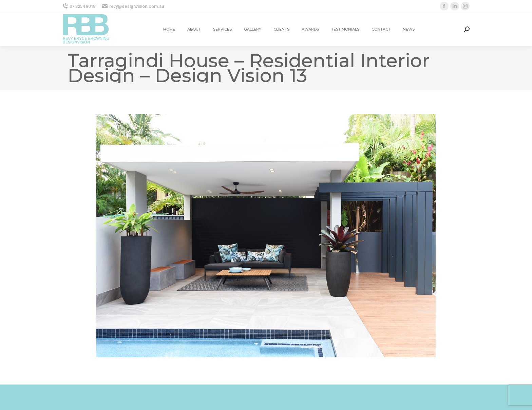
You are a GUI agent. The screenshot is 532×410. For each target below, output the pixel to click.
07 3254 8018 (79, 6)
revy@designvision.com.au (133, 6)
